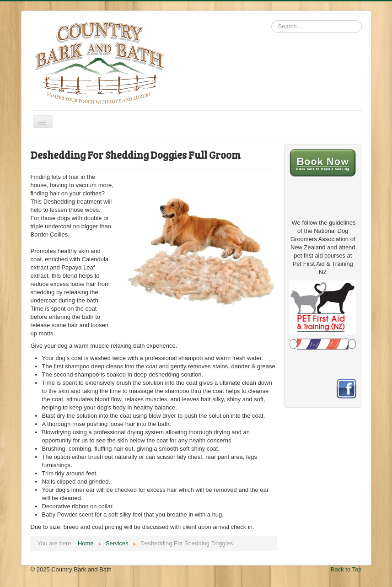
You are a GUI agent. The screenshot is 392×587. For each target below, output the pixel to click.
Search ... (271, 20)
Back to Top (346, 569)
